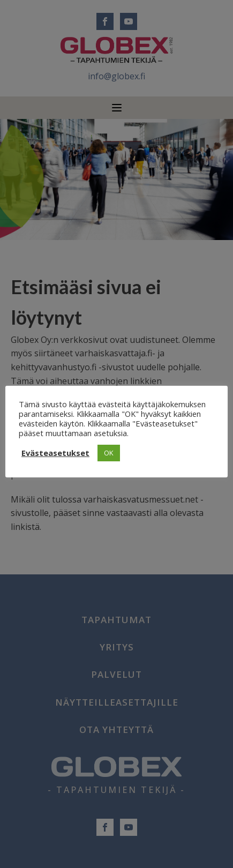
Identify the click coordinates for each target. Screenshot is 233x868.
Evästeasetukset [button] (55, 453)
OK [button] (109, 453)
